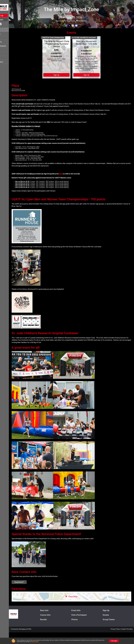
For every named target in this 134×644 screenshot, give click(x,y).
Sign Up (9, 16)
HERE (69, 185)
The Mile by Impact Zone (76, 9)
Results (4, 54)
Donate (9, 20)
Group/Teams (7, 62)
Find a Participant (8, 46)
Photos (4, 58)
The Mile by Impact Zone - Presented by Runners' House (61, 55)
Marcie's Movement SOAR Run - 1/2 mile (91, 54)
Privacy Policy (35, 642)
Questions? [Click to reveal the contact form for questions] (28, 594)
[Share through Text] (80, 25)
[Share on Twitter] (74, 25)
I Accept (114, 641)
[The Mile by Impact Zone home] (9, 7)
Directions (87, 20)
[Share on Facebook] (71, 25)
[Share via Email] (77, 25)
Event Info (5, 34)
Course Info (6, 42)
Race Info (5, 30)
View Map (76, 608)
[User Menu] (9, 24)
